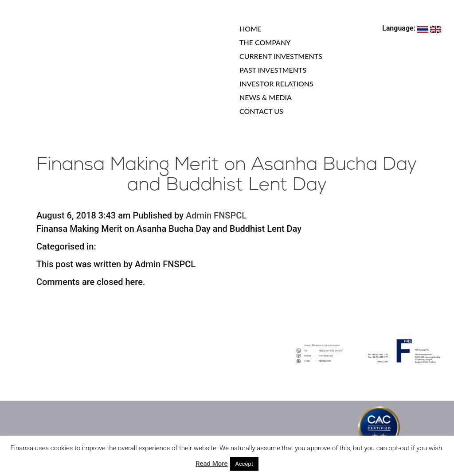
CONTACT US (261, 111)
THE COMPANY (265, 42)
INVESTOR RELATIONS (276, 84)
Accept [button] (245, 464)
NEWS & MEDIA (266, 97)
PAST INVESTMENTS (273, 70)
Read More (212, 464)
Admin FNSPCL (216, 215)
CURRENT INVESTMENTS (281, 56)
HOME (250, 29)
